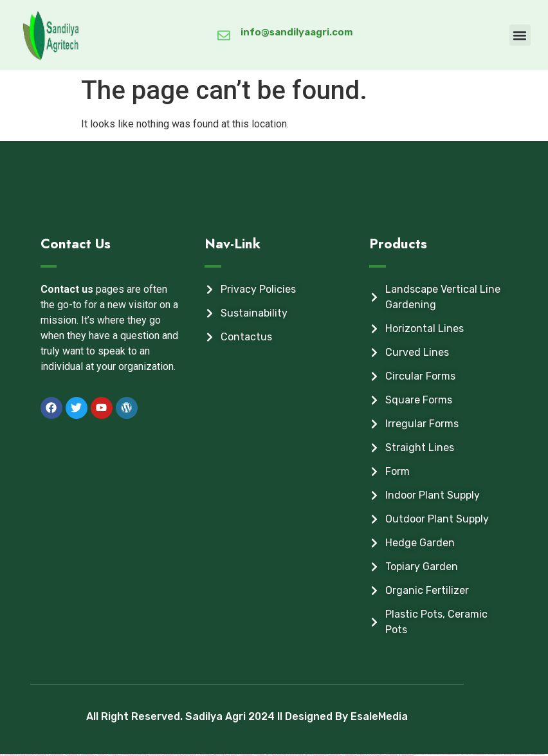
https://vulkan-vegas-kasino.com (242, 756)
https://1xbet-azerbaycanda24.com (535, 754)
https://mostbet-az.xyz (362, 756)
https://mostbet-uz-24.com (300, 756)
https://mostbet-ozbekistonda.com (161, 756)
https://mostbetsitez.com (287, 756)
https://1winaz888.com (505, 754)
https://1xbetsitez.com (99, 756)
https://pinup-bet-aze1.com (192, 756)
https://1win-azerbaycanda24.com (405, 756)
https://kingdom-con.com (274, 756)
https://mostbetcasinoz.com (431, 754)
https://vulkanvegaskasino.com (315, 756)
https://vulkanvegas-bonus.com (259, 756)
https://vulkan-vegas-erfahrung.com (208, 756)
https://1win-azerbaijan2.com (69, 756)
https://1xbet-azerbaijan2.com (475, 754)
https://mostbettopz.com (7, 756)
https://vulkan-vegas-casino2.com (377, 756)
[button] (520, 35)
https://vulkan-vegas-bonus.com (129, 756)
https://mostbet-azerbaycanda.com (447, 754)
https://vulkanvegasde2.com (113, 756)
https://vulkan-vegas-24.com (178, 756)
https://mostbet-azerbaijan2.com (85, 756)
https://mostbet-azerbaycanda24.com (53, 756)
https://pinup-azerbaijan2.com (348, 756)
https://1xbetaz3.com (37, 756)
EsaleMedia (379, 716)
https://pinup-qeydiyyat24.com (416, 754)
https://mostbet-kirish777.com (145, 756)
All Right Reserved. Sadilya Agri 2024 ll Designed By (218, 716)
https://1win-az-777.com (462, 754)
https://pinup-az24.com (391, 756)
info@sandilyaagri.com (297, 32)
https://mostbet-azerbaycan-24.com (23, 756)
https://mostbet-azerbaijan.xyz (491, 754)
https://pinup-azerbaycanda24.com (332, 756)
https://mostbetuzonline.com (518, 754)
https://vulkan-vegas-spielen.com (225, 756)
